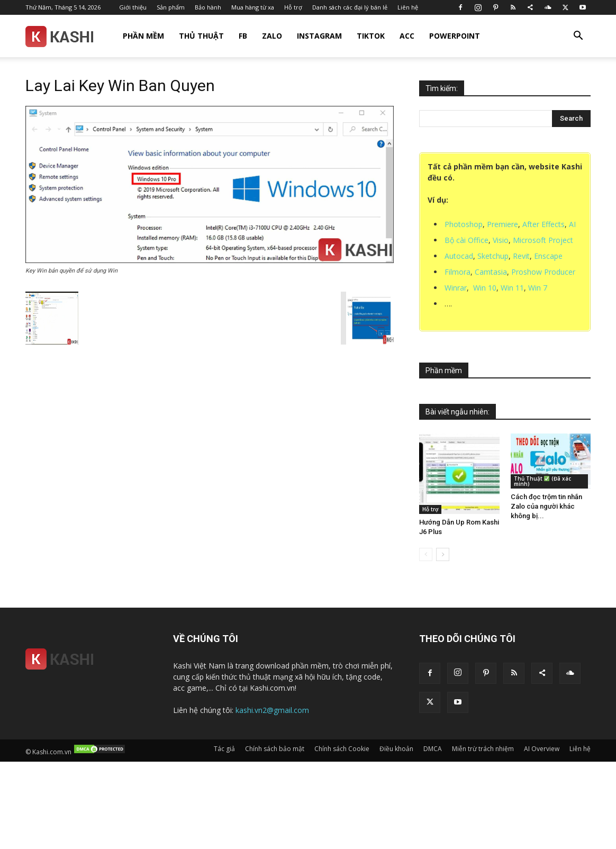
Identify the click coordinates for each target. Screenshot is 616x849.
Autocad (459, 256)
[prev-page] (426, 554)
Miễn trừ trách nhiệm (483, 749)
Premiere (502, 224)
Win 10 (485, 288)
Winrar (456, 288)
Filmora (458, 272)
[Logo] (59, 36)
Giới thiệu (133, 7)
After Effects (543, 224)
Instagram (319, 36)
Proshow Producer (543, 272)
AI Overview (542, 749)
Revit (521, 256)
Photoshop (464, 224)
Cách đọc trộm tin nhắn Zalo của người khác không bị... (546, 506)
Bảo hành (208, 7)
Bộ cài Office (466, 240)
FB (243, 36)
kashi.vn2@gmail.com (272, 710)
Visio (501, 240)
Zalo (272, 36)
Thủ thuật (201, 36)
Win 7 (538, 288)
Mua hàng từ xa (253, 7)
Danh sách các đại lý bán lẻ (350, 7)
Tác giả (224, 749)
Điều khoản (396, 749)
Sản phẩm (171, 7)
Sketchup (493, 256)
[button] (578, 37)
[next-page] (443, 554)
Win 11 (512, 288)
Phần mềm (143, 36)
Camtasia (491, 272)
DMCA (433, 749)
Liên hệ (408, 7)
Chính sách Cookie (342, 749)
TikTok (371, 36)
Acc (407, 36)
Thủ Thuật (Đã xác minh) (542, 481)
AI (572, 224)
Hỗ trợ (293, 7)
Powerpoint (455, 36)
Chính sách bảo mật (275, 749)
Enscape (548, 256)
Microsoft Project (543, 240)
